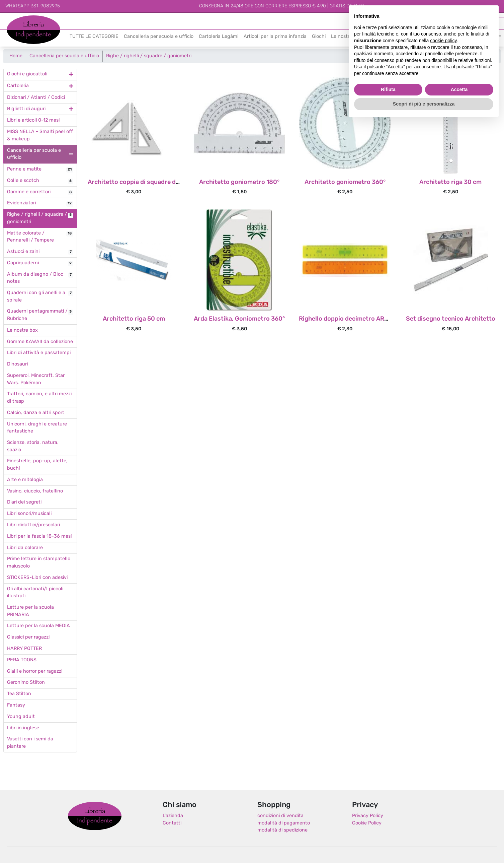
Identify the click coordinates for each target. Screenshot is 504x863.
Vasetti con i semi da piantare (30, 743)
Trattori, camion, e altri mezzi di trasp (39, 398)
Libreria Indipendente (95, 816)
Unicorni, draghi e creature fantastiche (37, 428)
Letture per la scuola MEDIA (38, 626)
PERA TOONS (22, 660)
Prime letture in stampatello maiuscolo (39, 563)
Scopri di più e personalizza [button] (424, 104)
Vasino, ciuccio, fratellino (35, 491)
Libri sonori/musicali (29, 514)
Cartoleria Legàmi (219, 37)
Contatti (172, 823)
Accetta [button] (459, 89)
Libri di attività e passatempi (39, 353)
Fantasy (16, 705)
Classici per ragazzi (28, 637)
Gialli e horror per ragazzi (35, 672)
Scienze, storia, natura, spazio (33, 446)
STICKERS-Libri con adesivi (37, 578)
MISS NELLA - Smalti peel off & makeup (40, 136)
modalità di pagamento (284, 823)
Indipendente (22, 33)
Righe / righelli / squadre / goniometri (149, 56)
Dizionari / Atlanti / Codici (36, 98)
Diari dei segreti (24, 502)
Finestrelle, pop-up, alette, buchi (37, 465)
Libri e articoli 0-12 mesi (33, 120)
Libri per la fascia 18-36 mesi (39, 537)
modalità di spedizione (282, 830)
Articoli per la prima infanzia (275, 37)
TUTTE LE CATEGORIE (94, 37)
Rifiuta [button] (388, 89)
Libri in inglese (23, 728)
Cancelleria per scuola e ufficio (159, 37)
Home (16, 56)
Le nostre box (22, 330)
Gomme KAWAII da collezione (40, 342)
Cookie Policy (367, 823)
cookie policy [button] (443, 41)
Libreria (15, 19)
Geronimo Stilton (26, 683)
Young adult (21, 717)
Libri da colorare (25, 548)
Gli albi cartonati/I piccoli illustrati (35, 593)
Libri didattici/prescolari (33, 525)
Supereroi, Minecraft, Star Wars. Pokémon (36, 379)
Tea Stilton (19, 694)
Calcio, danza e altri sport (36, 413)
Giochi (319, 37)
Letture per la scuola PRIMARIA (30, 611)
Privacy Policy (368, 816)
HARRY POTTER (24, 649)
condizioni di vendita (280, 816)
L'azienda (173, 816)
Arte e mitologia (25, 480)
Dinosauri (17, 364)
